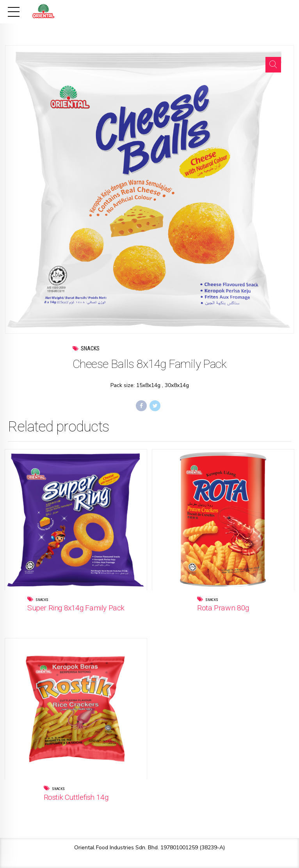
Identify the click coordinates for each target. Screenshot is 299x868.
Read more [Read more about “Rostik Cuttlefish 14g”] (92, 809)
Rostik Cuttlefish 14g (76, 797)
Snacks (90, 348)
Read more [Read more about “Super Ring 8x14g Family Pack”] (92, 620)
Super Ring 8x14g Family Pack (76, 608)
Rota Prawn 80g (223, 608)
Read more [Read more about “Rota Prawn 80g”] (239, 620)
